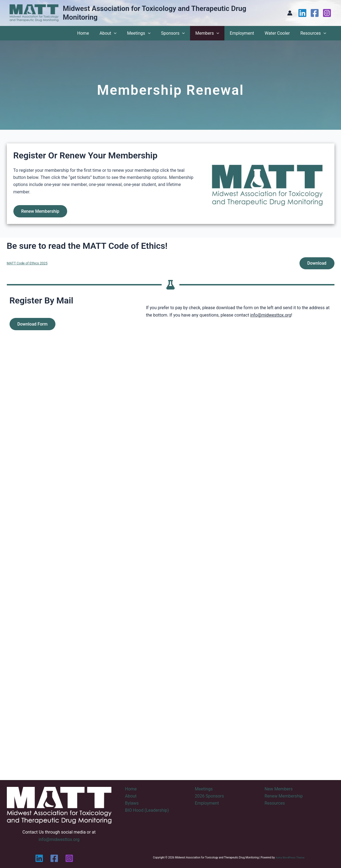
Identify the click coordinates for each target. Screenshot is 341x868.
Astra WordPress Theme (290, 857)
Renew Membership (41, 211)
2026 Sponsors (209, 796)
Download (316, 264)
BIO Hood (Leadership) (147, 811)
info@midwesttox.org (271, 316)
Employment (246, 33)
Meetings (149, 33)
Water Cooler (280, 33)
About (120, 33)
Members (214, 33)
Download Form (33, 325)
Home (97, 33)
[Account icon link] (290, 13)
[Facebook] (315, 13)
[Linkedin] (302, 13)
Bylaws (132, 803)
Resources (314, 33)
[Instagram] (327, 13)
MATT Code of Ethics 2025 (28, 264)
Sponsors (181, 33)
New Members (279, 789)
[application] (126, 33)
